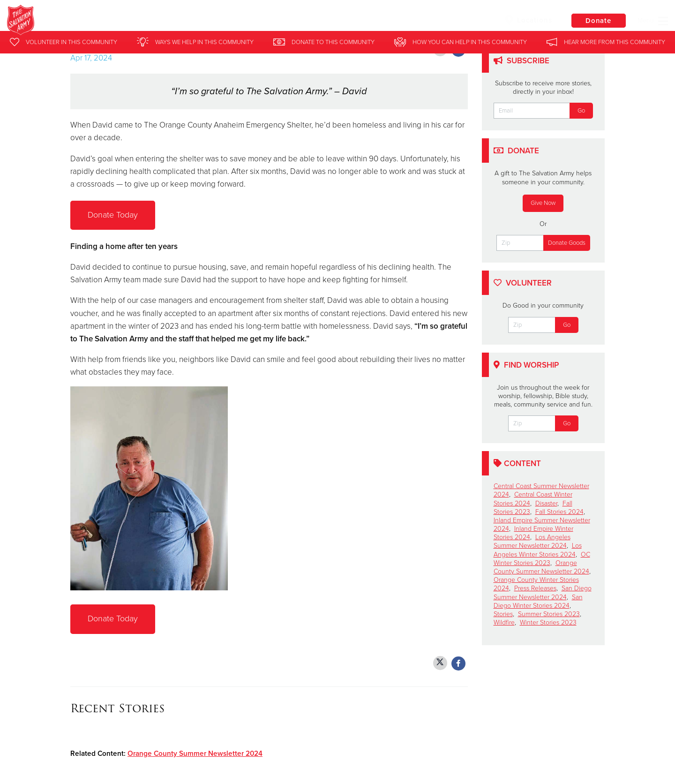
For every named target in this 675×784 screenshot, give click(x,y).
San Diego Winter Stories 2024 (538, 601)
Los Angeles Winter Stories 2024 (538, 550)
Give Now (543, 203)
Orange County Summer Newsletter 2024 (195, 754)
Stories (503, 614)
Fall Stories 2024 (559, 512)
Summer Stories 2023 (549, 614)
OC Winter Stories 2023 (542, 559)
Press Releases (535, 588)
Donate (598, 21)
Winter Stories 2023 (548, 622)
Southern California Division (166, 21)
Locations (527, 20)
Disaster (546, 503)
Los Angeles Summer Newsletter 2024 (532, 541)
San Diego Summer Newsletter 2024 (543, 592)
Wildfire (504, 622)
